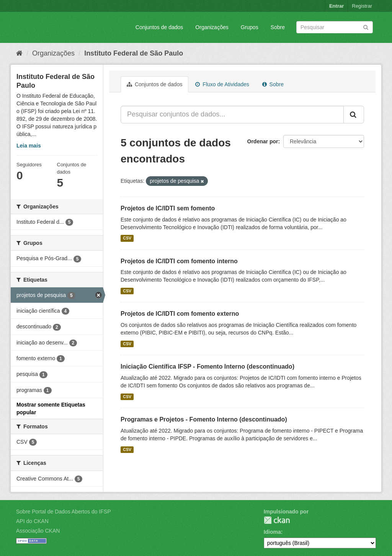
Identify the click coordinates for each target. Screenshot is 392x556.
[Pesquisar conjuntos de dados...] (232, 115)
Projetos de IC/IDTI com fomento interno (179, 261)
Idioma (272, 532)
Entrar (336, 6)
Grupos (250, 27)
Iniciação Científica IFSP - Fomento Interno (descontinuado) (207, 367)
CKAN (277, 520)
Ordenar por (263, 141)
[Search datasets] (335, 27)
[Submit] (366, 27)
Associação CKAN (38, 531)
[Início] (19, 53)
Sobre (278, 27)
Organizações (212, 27)
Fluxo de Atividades (222, 84)
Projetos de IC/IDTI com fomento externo (180, 314)
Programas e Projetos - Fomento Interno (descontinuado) (204, 419)
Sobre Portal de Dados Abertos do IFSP (63, 512)
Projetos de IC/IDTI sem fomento (168, 208)
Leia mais (29, 146)
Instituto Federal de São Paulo (134, 53)
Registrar (362, 6)
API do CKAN (32, 521)
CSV (127, 238)
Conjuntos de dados (159, 27)
